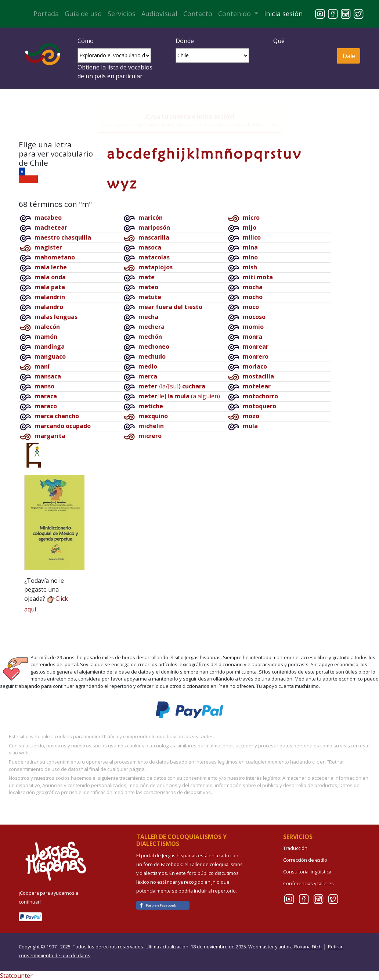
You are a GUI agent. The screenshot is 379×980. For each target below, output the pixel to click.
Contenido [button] (235, 14)
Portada (46, 14)
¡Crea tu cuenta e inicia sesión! (189, 116)
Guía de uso (83, 14)
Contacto (198, 14)
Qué (279, 41)
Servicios (122, 14)
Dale (349, 56)
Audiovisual (159, 14)
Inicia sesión (283, 14)
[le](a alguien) (179, 396)
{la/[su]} (172, 386)
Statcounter (16, 976)
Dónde (185, 41)
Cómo (86, 41)
